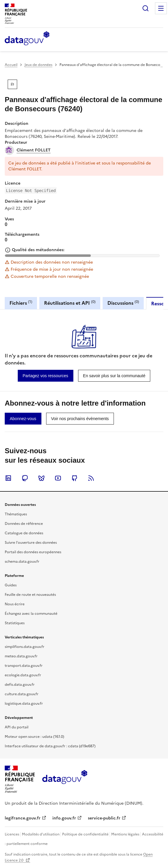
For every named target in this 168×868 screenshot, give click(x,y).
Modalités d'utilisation (41, 834)
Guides (11, 585)
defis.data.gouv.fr (20, 685)
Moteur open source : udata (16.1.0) (34, 737)
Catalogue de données (24, 533)
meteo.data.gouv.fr (21, 656)
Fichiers (21, 303)
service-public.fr (104, 818)
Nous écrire (15, 604)
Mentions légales (125, 834)
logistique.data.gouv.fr (24, 704)
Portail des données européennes (33, 552)
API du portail (17, 727)
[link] (46, 376)
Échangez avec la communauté (31, 614)
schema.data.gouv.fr (22, 562)
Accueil (11, 65)
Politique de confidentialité (85, 834)
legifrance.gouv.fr (23, 818)
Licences (12, 834)
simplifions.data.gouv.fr (25, 647)
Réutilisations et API (70, 303)
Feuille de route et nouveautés (30, 595)
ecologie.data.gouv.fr (23, 675)
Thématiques (16, 514)
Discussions (123, 303)
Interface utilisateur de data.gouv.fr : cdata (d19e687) (50, 746)
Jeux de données (38, 65)
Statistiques (15, 623)
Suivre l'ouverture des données (31, 543)
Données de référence (24, 524)
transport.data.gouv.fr (24, 666)
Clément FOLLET (34, 150)
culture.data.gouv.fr (22, 694)
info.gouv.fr (64, 818)
